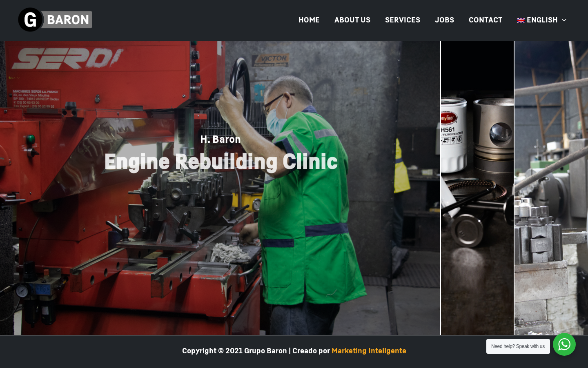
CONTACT (486, 20)
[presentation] (562, 20)
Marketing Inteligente (369, 351)
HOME (309, 20)
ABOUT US (352, 20)
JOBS (444, 20)
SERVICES (403, 20)
